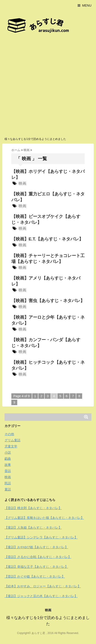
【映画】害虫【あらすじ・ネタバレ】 (48, 301)
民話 (8, 483)
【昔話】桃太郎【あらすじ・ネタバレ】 (33, 508)
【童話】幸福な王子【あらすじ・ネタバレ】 (36, 567)
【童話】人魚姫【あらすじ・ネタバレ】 (33, 528)
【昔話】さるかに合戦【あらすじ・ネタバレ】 (38, 557)
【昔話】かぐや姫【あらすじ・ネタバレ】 (35, 576)
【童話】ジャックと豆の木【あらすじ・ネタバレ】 (41, 596)
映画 (22, 183)
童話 (8, 489)
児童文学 (11, 446)
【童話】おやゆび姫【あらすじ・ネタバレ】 (36, 547)
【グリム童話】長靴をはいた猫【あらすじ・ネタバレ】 (44, 518)
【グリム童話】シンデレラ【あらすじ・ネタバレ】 (41, 537)
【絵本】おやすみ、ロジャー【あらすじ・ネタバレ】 (43, 586)
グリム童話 (12, 440)
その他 (9, 434)
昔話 (8, 471)
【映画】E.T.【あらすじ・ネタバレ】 (47, 239)
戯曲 (8, 459)
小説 (8, 452)
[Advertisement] (48, 86)
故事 (8, 465)
